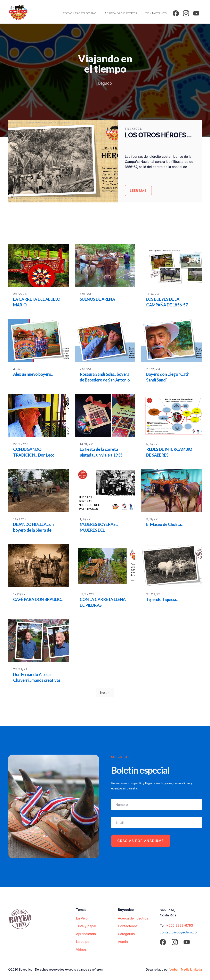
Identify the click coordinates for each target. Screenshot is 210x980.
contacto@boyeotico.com (180, 932)
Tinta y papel (86, 926)
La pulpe (83, 942)
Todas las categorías (80, 13)
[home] (18, 12)
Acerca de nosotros (121, 13)
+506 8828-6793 (180, 925)
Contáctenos (156, 13)
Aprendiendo (86, 934)
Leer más (138, 190)
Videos (81, 949)
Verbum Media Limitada (186, 969)
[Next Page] (105, 693)
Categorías (126, 934)
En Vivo (82, 918)
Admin (123, 942)
